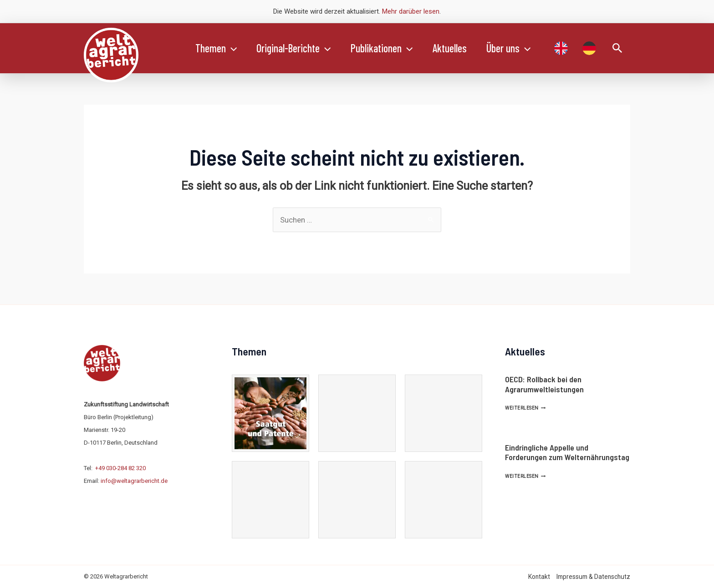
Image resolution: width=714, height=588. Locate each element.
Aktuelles (457, 48)
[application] (232, 48)
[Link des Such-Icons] (617, 48)
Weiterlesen (525, 408)
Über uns (518, 48)
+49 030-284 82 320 (120, 468)
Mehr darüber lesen (411, 11)
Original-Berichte (297, 48)
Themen (217, 48)
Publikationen (387, 48)
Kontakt (539, 577)
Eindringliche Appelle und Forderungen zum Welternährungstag (567, 452)
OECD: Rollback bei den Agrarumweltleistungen (544, 384)
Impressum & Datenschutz (593, 577)
